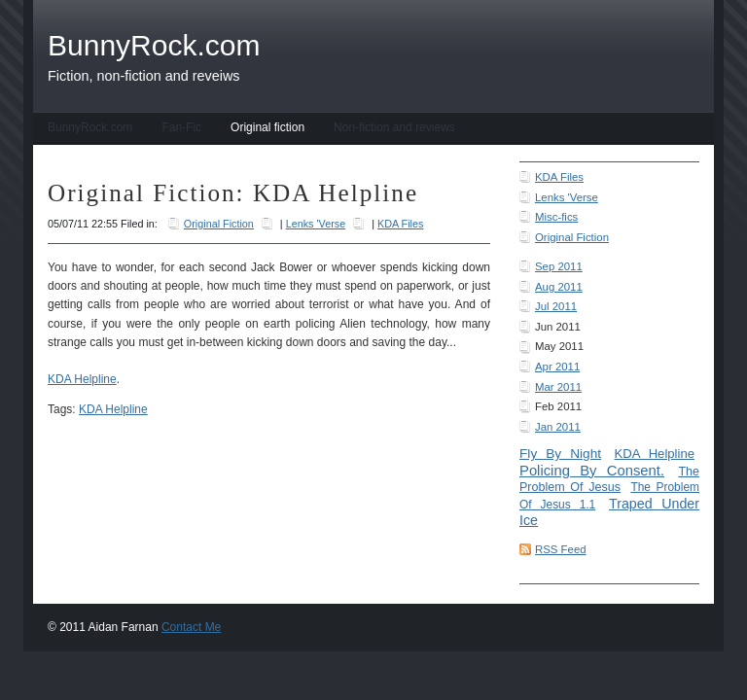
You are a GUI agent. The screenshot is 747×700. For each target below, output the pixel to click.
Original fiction (267, 127)
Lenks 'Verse (567, 197)
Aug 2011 (559, 287)
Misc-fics (556, 217)
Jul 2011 (556, 306)
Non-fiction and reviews (394, 127)
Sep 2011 (559, 266)
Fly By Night (560, 454)
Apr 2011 (557, 367)
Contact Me (191, 627)
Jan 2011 (558, 427)
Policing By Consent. (592, 471)
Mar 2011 (558, 387)
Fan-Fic (181, 127)
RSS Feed (561, 549)
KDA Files (559, 177)
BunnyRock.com (90, 127)
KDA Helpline (655, 454)
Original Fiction (572, 237)
